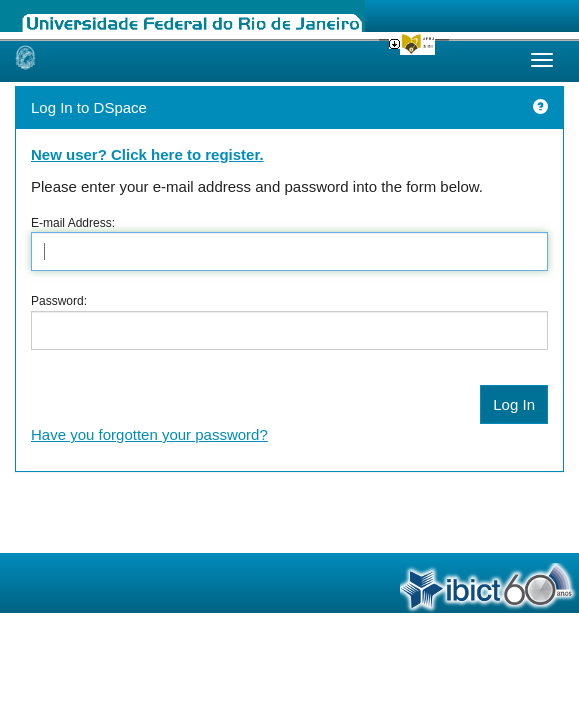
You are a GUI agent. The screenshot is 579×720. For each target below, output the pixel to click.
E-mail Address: (73, 223)
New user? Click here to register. (147, 154)
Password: (59, 301)
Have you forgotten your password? (149, 434)
